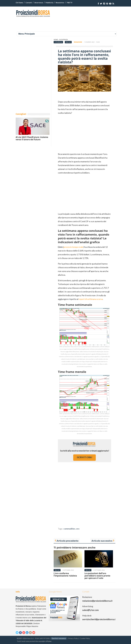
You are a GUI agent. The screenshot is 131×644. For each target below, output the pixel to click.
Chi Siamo (19, 3)
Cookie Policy (85, 638)
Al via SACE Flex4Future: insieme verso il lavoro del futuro (32, 138)
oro (78, 529)
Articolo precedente (68, 541)
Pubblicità (49, 3)
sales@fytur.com (90, 610)
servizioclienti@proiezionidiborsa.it (99, 619)
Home (56, 40)
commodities (69, 529)
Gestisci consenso (59, 638)
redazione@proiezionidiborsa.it (97, 601)
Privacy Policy (73, 638)
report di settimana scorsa (91, 299)
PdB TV (70, 3)
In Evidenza (64, 40)
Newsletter (60, 3)
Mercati (68, 42)
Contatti (29, 3)
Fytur (49, 641)
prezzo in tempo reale (73, 247)
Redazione (78, 42)
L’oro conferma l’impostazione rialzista (65, 575)
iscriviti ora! (84, 457)
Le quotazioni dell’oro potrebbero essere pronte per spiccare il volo (97, 576)
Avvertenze (39, 3)
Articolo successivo (102, 541)
